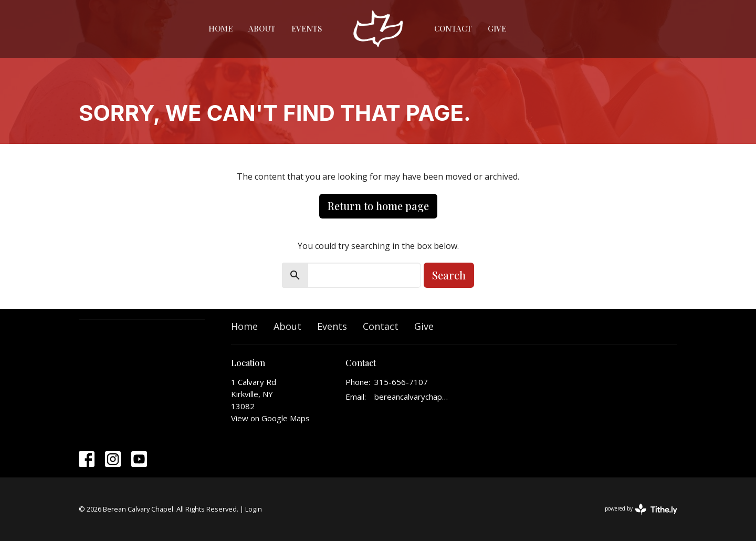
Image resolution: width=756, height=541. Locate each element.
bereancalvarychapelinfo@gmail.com (412, 397)
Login (254, 509)
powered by (641, 509)
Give (497, 28)
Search (449, 275)
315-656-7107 (401, 382)
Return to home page (378, 206)
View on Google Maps (270, 418)
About (262, 28)
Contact (453, 28)
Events (307, 28)
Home (220, 28)
